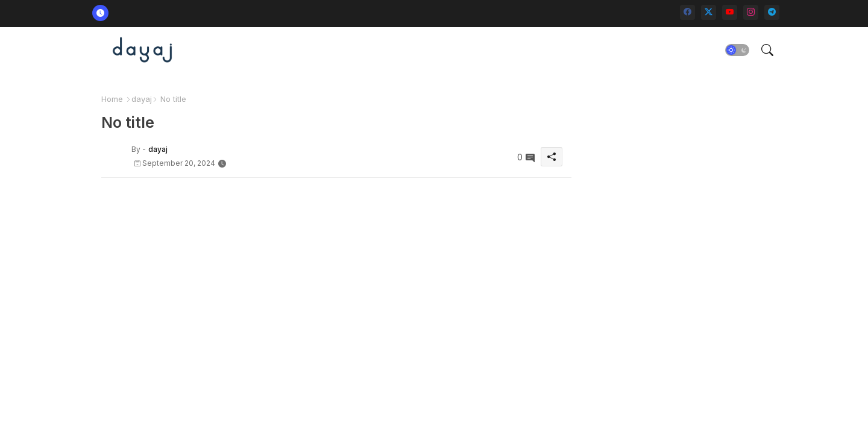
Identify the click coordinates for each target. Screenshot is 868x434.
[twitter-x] (709, 12)
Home (112, 99)
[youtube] (730, 12)
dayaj (142, 99)
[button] (737, 50)
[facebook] (687, 12)
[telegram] (772, 12)
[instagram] (751, 12)
